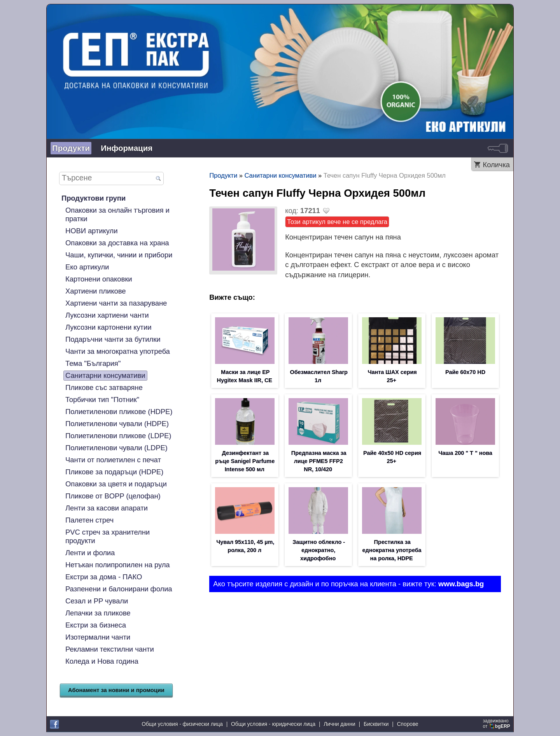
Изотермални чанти (98, 637)
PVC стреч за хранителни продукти (108, 536)
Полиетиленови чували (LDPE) (116, 448)
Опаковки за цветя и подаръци (116, 484)
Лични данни (339, 724)
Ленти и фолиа (90, 553)
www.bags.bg (461, 587)
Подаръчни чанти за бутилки (113, 339)
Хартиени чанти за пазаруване (116, 303)
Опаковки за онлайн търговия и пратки (117, 214)
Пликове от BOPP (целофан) (113, 496)
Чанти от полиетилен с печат (113, 460)
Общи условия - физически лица (182, 724)
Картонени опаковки (99, 279)
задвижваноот (497, 724)
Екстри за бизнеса (96, 625)
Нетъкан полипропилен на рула (118, 565)
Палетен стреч (89, 520)
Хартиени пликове (95, 291)
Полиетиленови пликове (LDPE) (118, 436)
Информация (127, 148)
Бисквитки (376, 724)
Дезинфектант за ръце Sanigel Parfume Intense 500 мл (245, 463)
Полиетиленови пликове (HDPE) (119, 412)
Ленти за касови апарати (107, 508)
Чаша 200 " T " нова (465, 454)
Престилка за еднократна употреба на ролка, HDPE (392, 553)
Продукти (71, 148)
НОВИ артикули (91, 231)
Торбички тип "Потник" (102, 399)
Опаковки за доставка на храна (117, 243)
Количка (496, 165)
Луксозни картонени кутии (108, 327)
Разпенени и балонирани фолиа (119, 589)
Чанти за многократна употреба (118, 351)
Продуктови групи (94, 198)
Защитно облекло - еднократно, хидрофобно (319, 553)
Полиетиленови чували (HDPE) (117, 424)
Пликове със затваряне (104, 387)
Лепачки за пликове (98, 613)
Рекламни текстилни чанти (110, 649)
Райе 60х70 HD (465, 372)
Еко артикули (87, 267)
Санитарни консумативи (105, 375)
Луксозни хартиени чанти (107, 315)
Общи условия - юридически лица (273, 724)
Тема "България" (93, 363)
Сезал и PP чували (97, 601)
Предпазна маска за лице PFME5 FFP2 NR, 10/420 (319, 463)
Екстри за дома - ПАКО (104, 577)
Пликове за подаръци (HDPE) (114, 472)
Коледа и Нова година (102, 661)
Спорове (408, 724)
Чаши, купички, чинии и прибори (119, 255)
